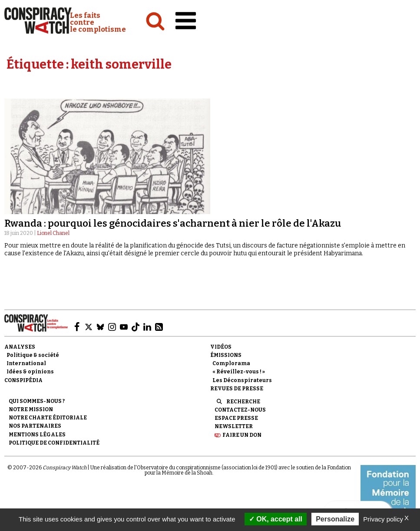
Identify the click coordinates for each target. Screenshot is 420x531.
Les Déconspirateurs (242, 380)
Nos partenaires (35, 426)
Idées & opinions (30, 372)
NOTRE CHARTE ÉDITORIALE (48, 418)
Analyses (20, 347)
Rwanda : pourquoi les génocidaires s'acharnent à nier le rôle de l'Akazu (173, 223)
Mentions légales (37, 435)
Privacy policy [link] (383, 519)
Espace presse (236, 418)
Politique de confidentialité (54, 443)
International (26, 363)
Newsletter (234, 426)
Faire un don (242, 435)
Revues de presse (237, 389)
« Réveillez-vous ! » (239, 372)
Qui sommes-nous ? (37, 401)
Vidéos (221, 347)
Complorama (231, 363)
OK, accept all (276, 519)
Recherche (243, 402)
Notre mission (31, 409)
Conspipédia (23, 380)
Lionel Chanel (53, 233)
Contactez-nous (240, 410)
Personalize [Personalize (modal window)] (335, 519)
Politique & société (33, 355)
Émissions (226, 355)
